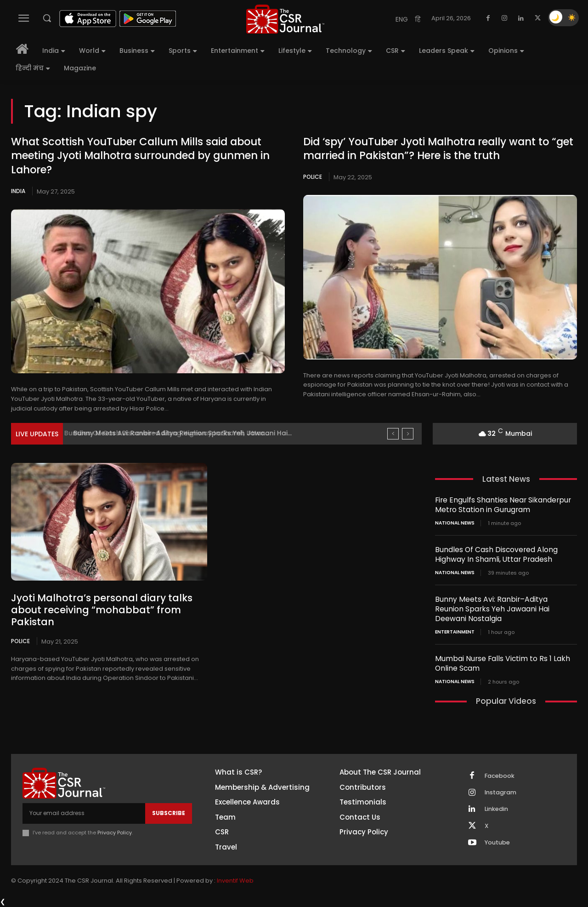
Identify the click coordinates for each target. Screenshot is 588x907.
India (18, 191)
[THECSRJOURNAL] (285, 19)
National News (455, 523)
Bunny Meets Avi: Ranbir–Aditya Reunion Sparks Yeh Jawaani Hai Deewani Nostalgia (503, 609)
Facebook (500, 776)
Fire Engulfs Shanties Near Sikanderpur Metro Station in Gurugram (499, 505)
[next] (408, 434)
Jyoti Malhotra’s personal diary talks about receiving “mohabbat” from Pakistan (100, 604)
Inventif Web (235, 881)
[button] (47, 18)
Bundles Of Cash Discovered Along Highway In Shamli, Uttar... (172, 433)
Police (313, 177)
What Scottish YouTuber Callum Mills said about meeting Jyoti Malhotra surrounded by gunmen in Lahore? (140, 156)
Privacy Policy (115, 832)
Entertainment (455, 632)
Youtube (498, 844)
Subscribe (169, 813)
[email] (84, 813)
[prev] (393, 434)
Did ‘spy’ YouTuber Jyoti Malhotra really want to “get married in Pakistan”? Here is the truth (438, 149)
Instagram (501, 793)
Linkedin (497, 810)
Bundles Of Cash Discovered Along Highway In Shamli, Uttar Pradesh (494, 554)
